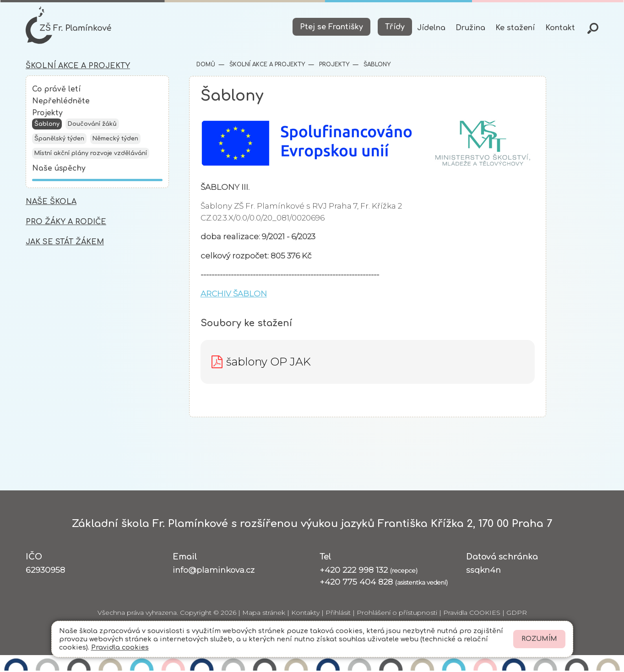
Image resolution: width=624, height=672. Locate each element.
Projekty (47, 115)
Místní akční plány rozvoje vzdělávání (91, 156)
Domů (206, 65)
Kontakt (560, 28)
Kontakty (305, 614)
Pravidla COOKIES (472, 614)
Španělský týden (59, 141)
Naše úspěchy (59, 171)
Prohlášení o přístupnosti (397, 614)
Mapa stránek (264, 614)
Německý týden (115, 141)
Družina (470, 28)
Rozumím (539, 639)
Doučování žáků (92, 126)
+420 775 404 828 (384, 583)
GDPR (517, 614)
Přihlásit (338, 614)
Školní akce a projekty (266, 65)
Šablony (47, 126)
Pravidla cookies (120, 647)
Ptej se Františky (331, 27)
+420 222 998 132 (369, 571)
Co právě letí (56, 91)
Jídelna (431, 28)
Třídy (395, 27)
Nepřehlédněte (61, 102)
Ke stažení (515, 28)
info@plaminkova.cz (214, 571)
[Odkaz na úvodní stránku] (70, 26)
